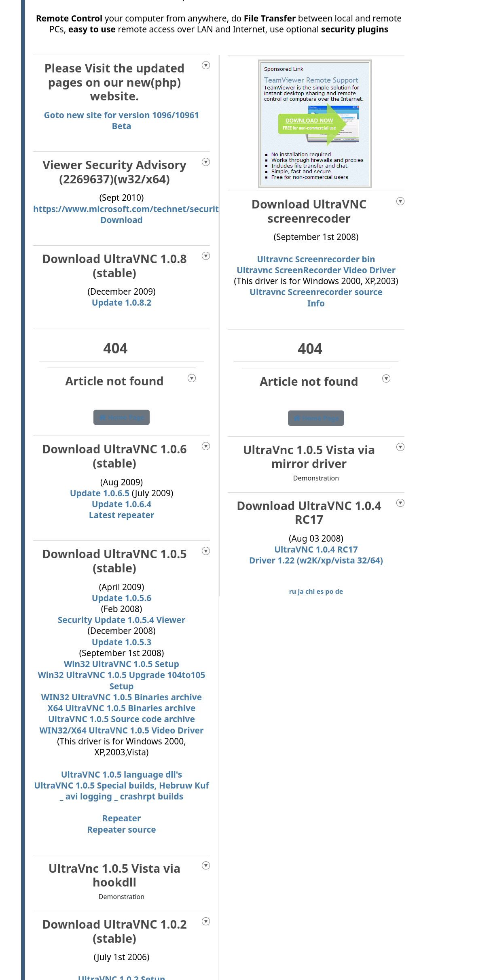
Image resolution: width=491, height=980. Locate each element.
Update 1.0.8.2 (122, 302)
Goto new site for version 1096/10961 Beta (121, 120)
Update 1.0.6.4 (122, 504)
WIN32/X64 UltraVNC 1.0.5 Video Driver (122, 730)
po (329, 591)
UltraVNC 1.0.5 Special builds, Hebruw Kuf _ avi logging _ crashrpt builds (121, 791)
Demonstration (122, 897)
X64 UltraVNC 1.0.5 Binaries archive (121, 708)
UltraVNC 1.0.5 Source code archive (122, 719)
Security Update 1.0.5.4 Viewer (122, 620)
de (339, 591)
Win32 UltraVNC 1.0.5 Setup (122, 664)
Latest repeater (122, 515)
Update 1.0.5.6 (122, 598)
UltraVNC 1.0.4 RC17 (316, 549)
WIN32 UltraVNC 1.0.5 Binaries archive (122, 697)
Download (122, 220)
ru (293, 591)
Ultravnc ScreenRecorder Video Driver (316, 270)
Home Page (122, 417)
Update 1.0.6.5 (101, 493)
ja (301, 591)
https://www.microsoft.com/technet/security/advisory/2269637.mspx (179, 209)
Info (316, 303)
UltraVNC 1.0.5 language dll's (122, 774)
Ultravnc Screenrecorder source (316, 292)
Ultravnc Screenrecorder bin (316, 259)
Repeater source (121, 829)
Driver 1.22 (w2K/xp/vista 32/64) (316, 560)
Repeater (122, 818)
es (320, 591)
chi (310, 591)
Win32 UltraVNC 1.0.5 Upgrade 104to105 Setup (121, 680)
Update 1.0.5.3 (122, 642)
